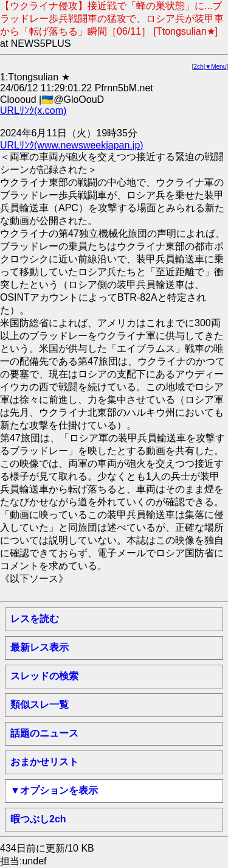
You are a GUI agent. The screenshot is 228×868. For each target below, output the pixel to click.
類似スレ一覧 (40, 705)
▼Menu (216, 67)
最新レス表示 (40, 647)
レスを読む (35, 619)
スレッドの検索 (44, 676)
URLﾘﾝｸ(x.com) (33, 110)
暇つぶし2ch (38, 819)
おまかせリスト (44, 762)
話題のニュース (44, 733)
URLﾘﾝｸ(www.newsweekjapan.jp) (72, 145)
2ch (199, 67)
